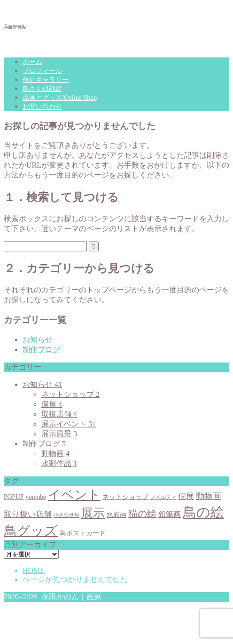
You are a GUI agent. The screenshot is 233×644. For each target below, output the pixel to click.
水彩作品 (59, 463)
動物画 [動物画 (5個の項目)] (209, 496)
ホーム (32, 62)
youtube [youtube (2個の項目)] (36, 497)
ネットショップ (70, 394)
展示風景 (59, 434)
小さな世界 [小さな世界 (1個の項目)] (66, 515)
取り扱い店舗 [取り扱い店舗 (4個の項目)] (28, 514)
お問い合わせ (42, 107)
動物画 (55, 454)
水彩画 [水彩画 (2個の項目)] (116, 515)
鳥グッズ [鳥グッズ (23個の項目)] (31, 531)
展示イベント (69, 424)
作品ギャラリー (46, 80)
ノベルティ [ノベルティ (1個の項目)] (163, 497)
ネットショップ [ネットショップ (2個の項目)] (125, 497)
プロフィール (42, 71)
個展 (52, 404)
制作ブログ (41, 350)
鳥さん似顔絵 (42, 89)
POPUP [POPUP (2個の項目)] (14, 497)
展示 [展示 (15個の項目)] (93, 513)
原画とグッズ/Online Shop (60, 98)
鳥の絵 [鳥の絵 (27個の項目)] (203, 512)
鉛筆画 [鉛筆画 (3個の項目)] (170, 514)
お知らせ (38, 340)
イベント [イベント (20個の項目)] (74, 495)
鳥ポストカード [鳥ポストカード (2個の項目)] (83, 533)
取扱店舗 (59, 414)
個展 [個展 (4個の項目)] (186, 496)
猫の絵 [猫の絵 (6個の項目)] (142, 514)
